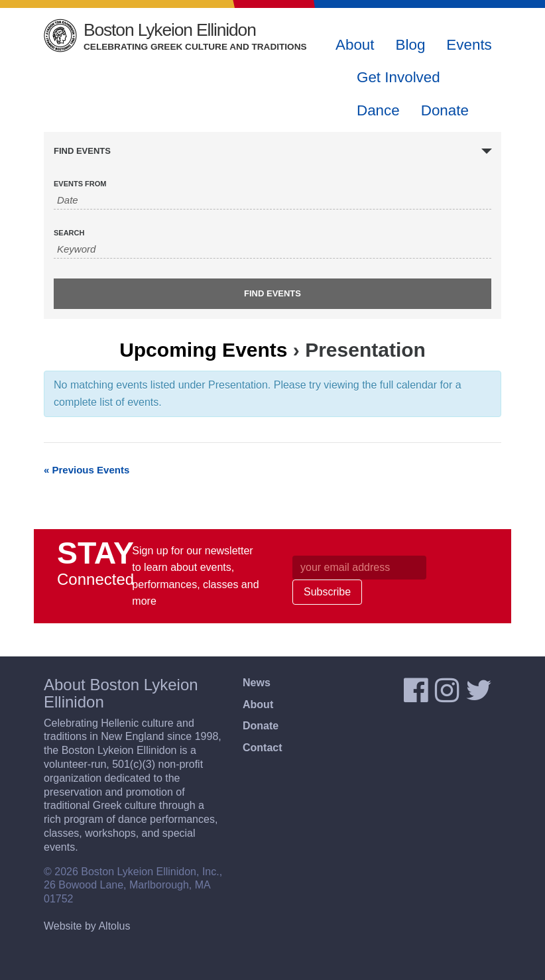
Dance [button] (378, 110)
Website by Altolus (87, 926)
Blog (411, 45)
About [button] (355, 45)
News (257, 683)
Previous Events (87, 470)
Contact (263, 748)
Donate (261, 726)
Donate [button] (445, 110)
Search (69, 233)
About (258, 704)
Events (469, 45)
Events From (80, 184)
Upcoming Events (203, 350)
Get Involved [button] (398, 77)
